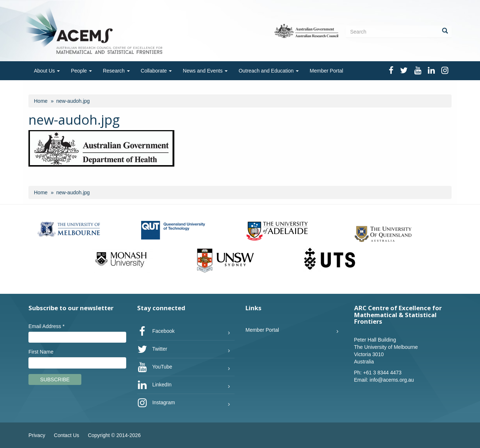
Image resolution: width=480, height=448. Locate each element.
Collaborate (156, 71)
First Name (41, 352)
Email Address (47, 326)
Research (116, 71)
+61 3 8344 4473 (382, 373)
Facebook (156, 331)
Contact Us (67, 435)
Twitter (152, 349)
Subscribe (55, 379)
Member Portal (326, 71)
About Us (47, 71)
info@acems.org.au (392, 380)
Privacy (37, 435)
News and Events (205, 71)
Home (41, 101)
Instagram (156, 403)
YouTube (155, 367)
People (81, 71)
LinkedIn (154, 385)
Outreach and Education (269, 71)
